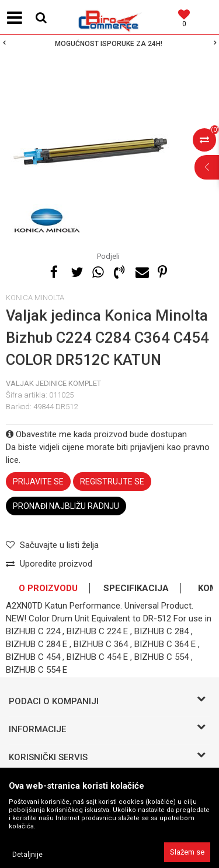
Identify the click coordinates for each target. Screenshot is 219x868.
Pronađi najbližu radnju (66, 506)
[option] (109, 44)
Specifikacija (136, 588)
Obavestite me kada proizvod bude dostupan (96, 434)
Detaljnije (27, 855)
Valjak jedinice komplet (53, 383)
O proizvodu (48, 588)
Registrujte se (112, 482)
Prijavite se (38, 482)
